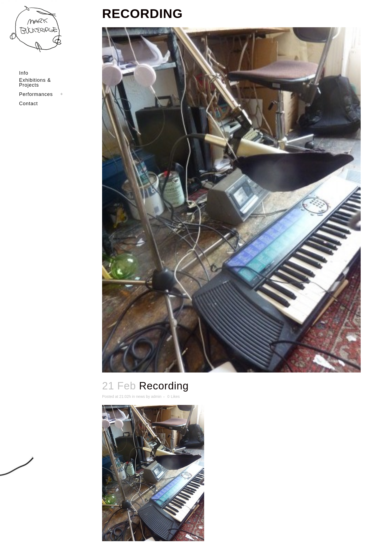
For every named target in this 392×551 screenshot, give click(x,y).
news (141, 396)
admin (156, 396)
